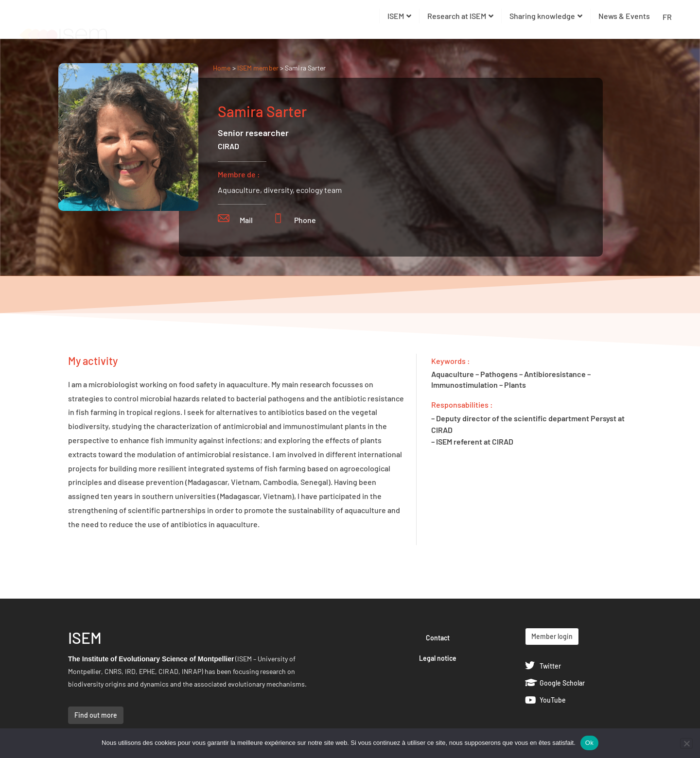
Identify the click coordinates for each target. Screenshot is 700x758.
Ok (589, 743)
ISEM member (259, 68)
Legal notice (438, 658)
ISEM (399, 16)
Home (222, 68)
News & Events (624, 16)
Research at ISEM (460, 16)
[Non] (686, 743)
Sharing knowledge (546, 16)
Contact (438, 638)
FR (667, 17)
